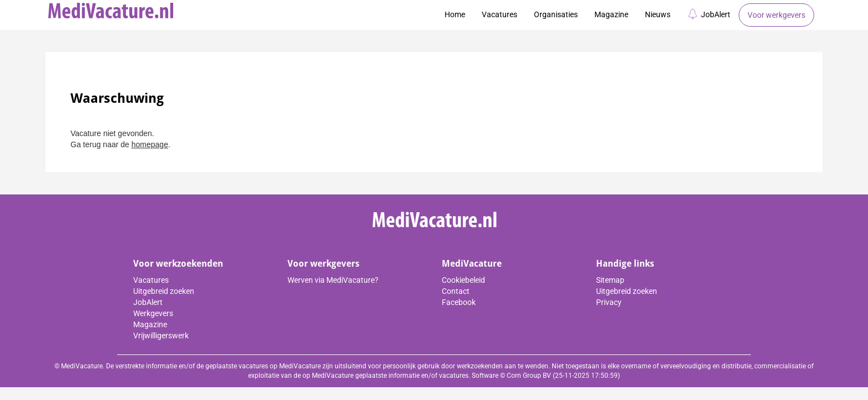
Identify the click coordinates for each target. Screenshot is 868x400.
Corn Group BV (529, 376)
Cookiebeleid (463, 280)
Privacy (609, 302)
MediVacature (472, 264)
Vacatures (499, 14)
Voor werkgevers (776, 15)
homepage (150, 144)
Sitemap (610, 280)
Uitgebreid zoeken (164, 291)
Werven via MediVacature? (333, 280)
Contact (456, 291)
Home (455, 14)
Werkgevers (153, 313)
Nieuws (658, 14)
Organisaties (556, 14)
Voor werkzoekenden (178, 264)
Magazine (611, 14)
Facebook (459, 302)
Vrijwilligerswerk (161, 336)
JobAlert (709, 14)
